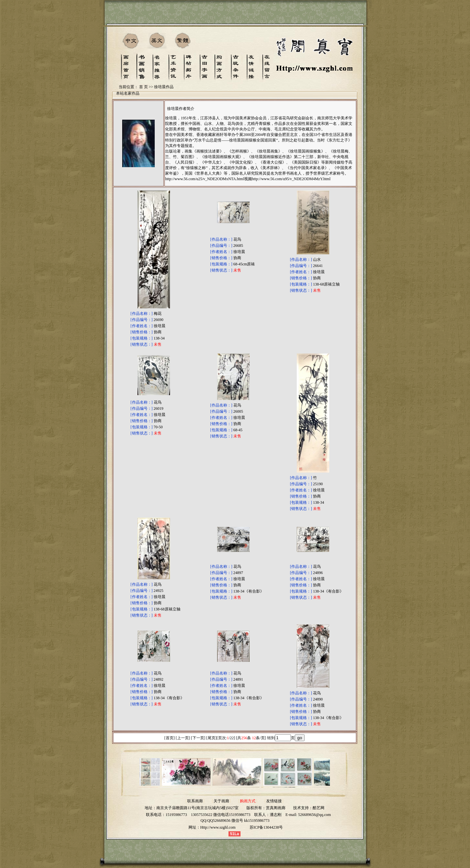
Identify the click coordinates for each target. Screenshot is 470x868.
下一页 (198, 738)
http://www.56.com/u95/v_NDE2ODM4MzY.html (291, 179)
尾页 (212, 738)
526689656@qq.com (314, 815)
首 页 (144, 87)
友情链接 (274, 801)
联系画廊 (195, 801)
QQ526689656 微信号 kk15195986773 (238, 821)
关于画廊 (221, 801)
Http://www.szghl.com (218, 827)
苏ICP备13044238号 (266, 827)
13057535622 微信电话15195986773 (221, 815)
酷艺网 (319, 808)
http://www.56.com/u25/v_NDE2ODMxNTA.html (205, 179)
